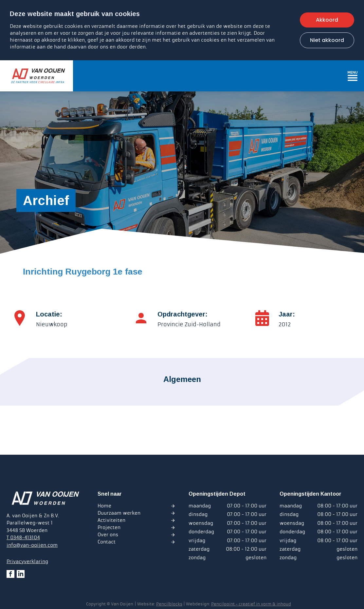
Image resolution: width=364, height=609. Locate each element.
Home (104, 506)
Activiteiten (111, 520)
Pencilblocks (169, 604)
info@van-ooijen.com (32, 545)
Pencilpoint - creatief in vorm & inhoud (251, 604)
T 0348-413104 (23, 538)
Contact (107, 542)
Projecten (109, 527)
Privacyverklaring (27, 561)
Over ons (108, 535)
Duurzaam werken (119, 513)
